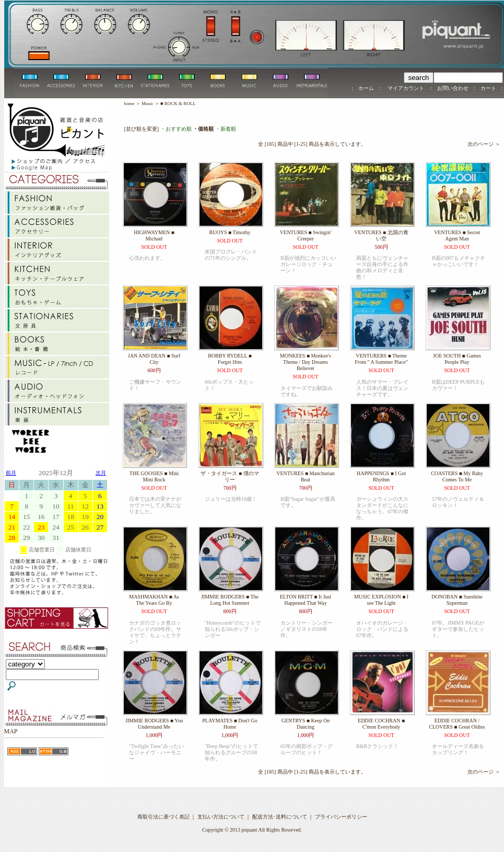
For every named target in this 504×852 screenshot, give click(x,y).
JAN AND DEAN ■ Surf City (154, 359)
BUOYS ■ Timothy (230, 232)
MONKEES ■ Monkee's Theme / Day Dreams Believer (306, 362)
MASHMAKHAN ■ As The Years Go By (154, 600)
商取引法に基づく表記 (163, 817)
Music (148, 103)
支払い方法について (221, 817)
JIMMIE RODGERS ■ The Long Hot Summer (230, 600)
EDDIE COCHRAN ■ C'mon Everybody (381, 724)
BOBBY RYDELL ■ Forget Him (230, 359)
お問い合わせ (453, 88)
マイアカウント (406, 88)
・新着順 (226, 129)
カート (488, 88)
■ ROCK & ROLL (178, 103)
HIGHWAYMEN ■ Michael (154, 235)
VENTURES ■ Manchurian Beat (306, 476)
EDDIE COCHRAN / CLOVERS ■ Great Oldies (457, 724)
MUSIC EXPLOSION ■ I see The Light (381, 600)
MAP (11, 731)
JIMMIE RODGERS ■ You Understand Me (154, 724)
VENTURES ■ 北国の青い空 (381, 235)
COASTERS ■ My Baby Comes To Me (457, 476)
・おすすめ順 (176, 129)
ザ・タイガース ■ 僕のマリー (230, 476)
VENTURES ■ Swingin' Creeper (306, 235)
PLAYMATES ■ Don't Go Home (230, 724)
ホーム (366, 88)
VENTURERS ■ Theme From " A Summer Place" (381, 359)
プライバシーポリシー (341, 817)
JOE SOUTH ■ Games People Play (457, 359)
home (130, 103)
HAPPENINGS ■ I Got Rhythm (381, 476)
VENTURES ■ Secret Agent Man (457, 235)
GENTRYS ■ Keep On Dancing (306, 724)
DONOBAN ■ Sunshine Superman (457, 600)
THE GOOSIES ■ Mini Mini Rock (154, 476)
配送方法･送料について (280, 817)
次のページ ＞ (484, 144)
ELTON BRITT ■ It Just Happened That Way (306, 600)
